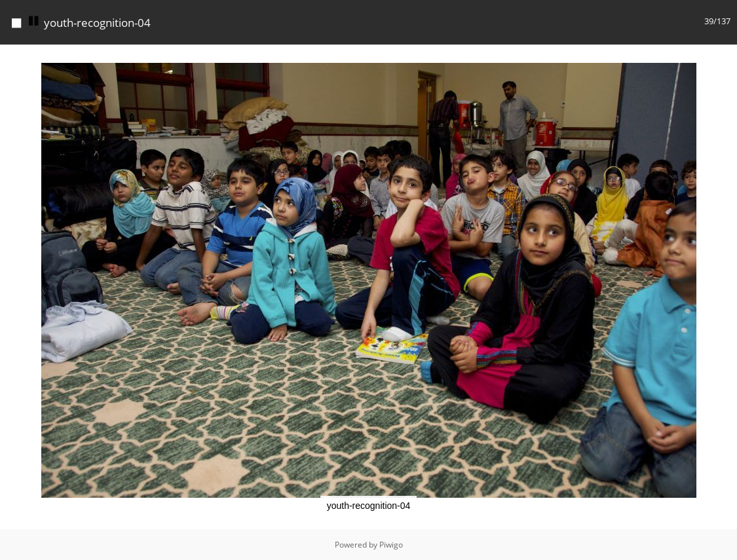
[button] (725, 56)
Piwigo (391, 545)
